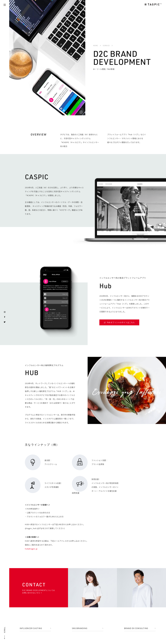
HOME (96, 45)
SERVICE (106, 45)
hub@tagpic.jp (31, 549)
